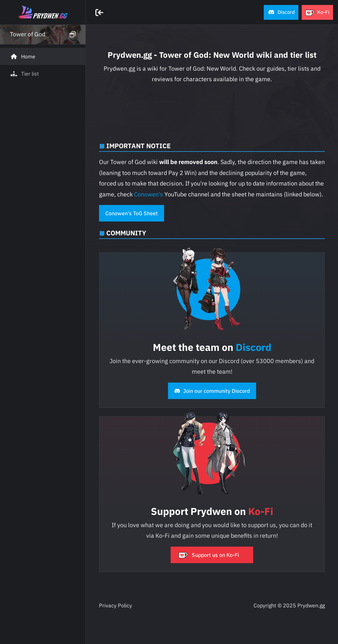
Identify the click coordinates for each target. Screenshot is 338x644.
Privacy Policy (116, 605)
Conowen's (149, 194)
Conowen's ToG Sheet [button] (132, 213)
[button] (281, 12)
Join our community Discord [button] (212, 391)
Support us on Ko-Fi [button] (209, 555)
